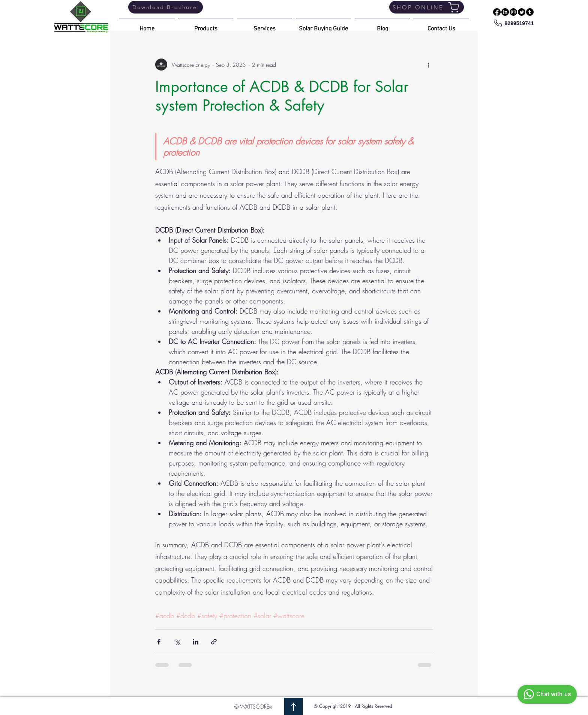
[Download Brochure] (166, 7)
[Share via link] (214, 642)
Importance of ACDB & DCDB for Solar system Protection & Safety (282, 96)
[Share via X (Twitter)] (177, 642)
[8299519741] (513, 23)
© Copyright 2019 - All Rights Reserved (353, 706)
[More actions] (428, 65)
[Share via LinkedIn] (196, 642)
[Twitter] (522, 12)
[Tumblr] (530, 12)
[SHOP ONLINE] (427, 7)
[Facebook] (497, 12)
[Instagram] (513, 12)
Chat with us (546, 694)
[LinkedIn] (505, 12)
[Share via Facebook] (159, 642)
